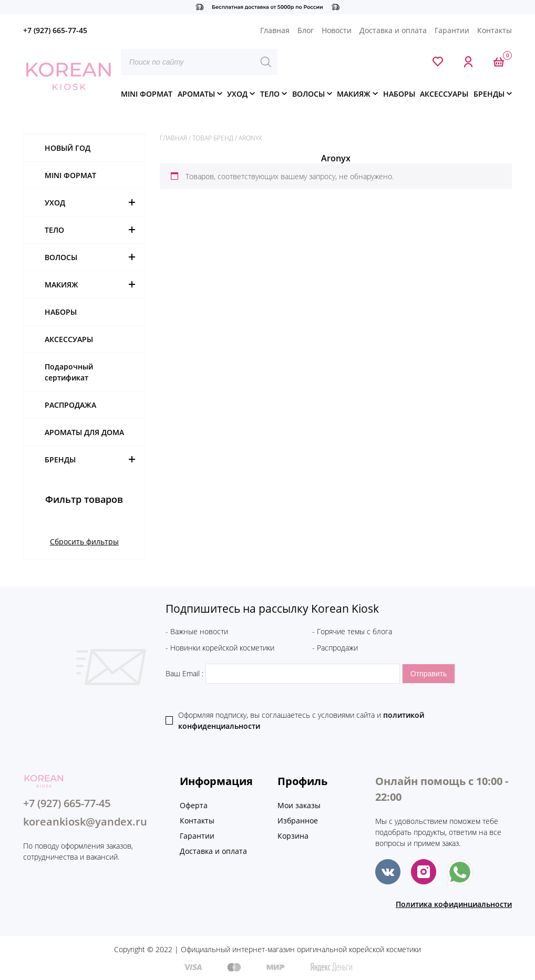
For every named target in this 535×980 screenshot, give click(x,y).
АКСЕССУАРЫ (444, 94)
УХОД (237, 94)
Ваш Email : (284, 673)
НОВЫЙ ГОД (68, 148)
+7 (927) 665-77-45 (55, 30)
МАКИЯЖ (354, 94)
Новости (337, 30)
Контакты (495, 30)
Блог (306, 30)
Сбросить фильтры (84, 541)
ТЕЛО (270, 94)
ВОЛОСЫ (308, 94)
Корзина (293, 836)
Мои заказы (299, 805)
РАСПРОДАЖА (70, 405)
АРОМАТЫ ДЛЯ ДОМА (84, 432)
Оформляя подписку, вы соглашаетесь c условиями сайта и (301, 720)
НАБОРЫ (399, 94)
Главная (275, 30)
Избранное (298, 821)
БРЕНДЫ (489, 94)
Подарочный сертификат (69, 372)
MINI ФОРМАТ (147, 94)
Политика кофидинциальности (454, 904)
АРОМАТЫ (196, 94)
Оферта (194, 805)
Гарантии (452, 30)
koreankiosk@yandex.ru (85, 822)
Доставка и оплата (393, 30)
